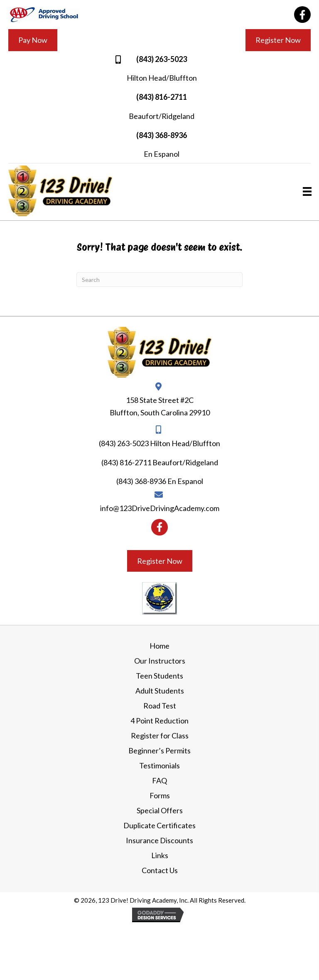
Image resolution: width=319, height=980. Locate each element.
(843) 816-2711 (162, 97)
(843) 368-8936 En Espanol (160, 481)
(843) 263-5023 (162, 59)
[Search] (159, 280)
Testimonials (159, 765)
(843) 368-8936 (162, 135)
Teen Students (159, 676)
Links (160, 855)
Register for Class (160, 736)
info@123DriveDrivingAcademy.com (160, 508)
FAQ (159, 780)
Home (159, 646)
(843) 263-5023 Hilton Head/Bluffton (159, 443)
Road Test (160, 706)
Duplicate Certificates (159, 825)
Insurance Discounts (159, 840)
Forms (160, 795)
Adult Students (160, 691)
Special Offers (160, 810)
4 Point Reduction (159, 721)
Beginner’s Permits (159, 750)
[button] (302, 15)
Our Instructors (160, 661)
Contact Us (160, 870)
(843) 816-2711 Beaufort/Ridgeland (160, 462)
